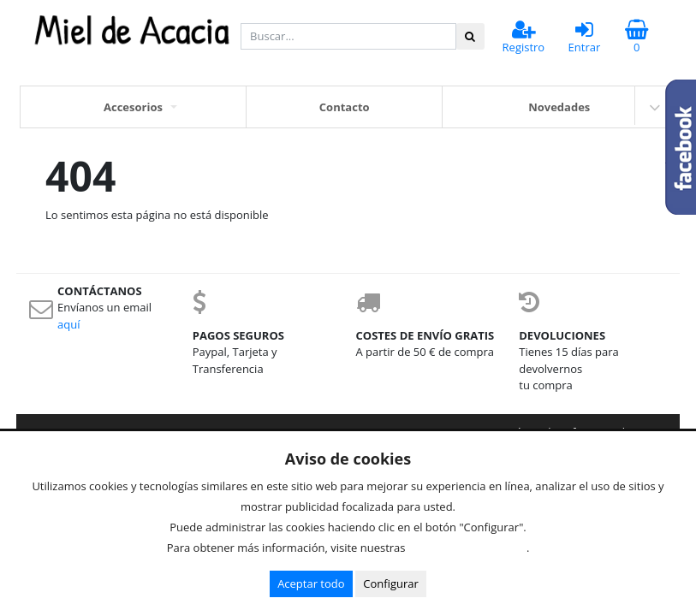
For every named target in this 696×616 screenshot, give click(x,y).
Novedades (559, 107)
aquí (68, 324)
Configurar (391, 583)
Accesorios (133, 107)
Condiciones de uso (471, 548)
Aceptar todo (311, 583)
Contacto (345, 107)
